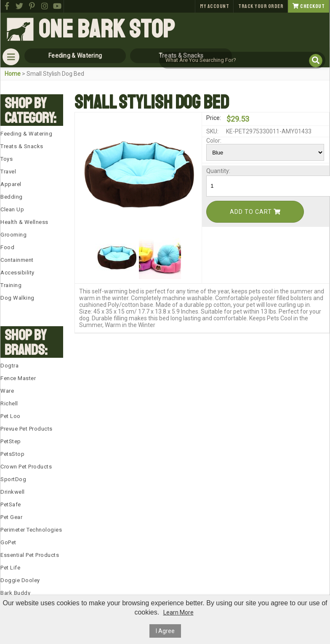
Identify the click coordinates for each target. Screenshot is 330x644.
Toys (7, 159)
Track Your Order (261, 6)
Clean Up (12, 209)
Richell (9, 403)
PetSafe (11, 504)
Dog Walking (17, 298)
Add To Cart (255, 212)
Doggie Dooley (20, 580)
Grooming (13, 235)
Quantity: (216, 171)
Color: (214, 141)
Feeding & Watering (26, 134)
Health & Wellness (24, 222)
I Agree (165, 631)
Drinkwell (13, 492)
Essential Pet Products (30, 555)
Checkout (309, 6)
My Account (214, 6)
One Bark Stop (106, 29)
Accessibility (17, 273)
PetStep (11, 441)
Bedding (12, 197)
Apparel (11, 184)
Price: (214, 118)
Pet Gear (11, 517)
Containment (17, 260)
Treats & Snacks (22, 146)
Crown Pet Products (26, 467)
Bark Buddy (15, 593)
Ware (7, 391)
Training (11, 285)
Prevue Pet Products (27, 429)
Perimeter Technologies (31, 530)
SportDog (13, 479)
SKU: (212, 131)
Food (7, 247)
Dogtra (9, 366)
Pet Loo (11, 416)
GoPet (8, 542)
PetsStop (12, 454)
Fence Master (18, 378)
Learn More (178, 612)
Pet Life (10, 568)
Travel (8, 172)
